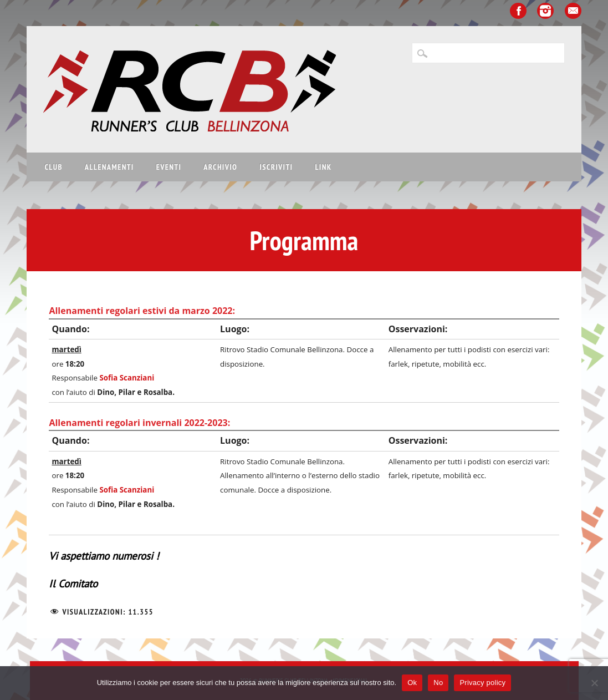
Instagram (545, 11)
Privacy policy (482, 683)
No (438, 683)
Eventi (169, 167)
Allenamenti (109, 167)
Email (573, 11)
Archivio (220, 167)
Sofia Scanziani (127, 378)
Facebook (518, 11)
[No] (594, 683)
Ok (412, 683)
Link (323, 167)
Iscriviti (276, 167)
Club (53, 167)
